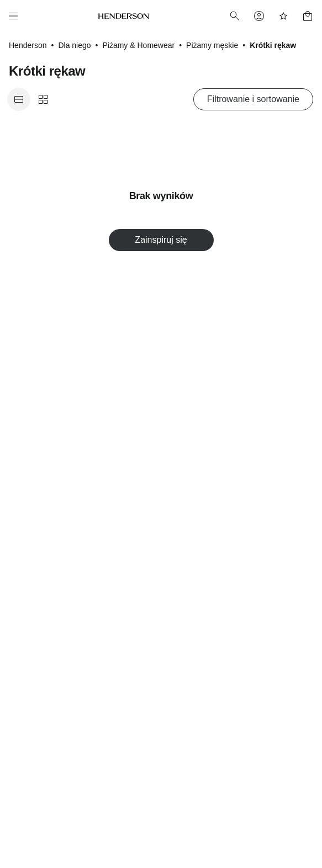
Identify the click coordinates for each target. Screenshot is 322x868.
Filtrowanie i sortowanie (253, 99)
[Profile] (259, 16)
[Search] (235, 16)
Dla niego (74, 45)
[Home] (124, 16)
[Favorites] (283, 16)
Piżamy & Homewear (138, 45)
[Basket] (308, 16)
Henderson (28, 45)
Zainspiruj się (161, 240)
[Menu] (13, 16)
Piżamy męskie (212, 45)
